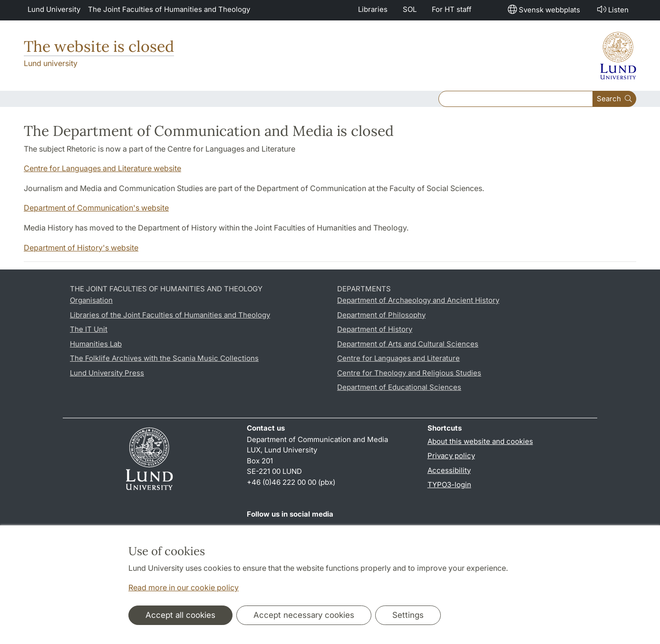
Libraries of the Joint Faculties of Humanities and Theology (170, 315)
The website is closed (99, 46)
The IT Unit (89, 329)
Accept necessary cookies (304, 615)
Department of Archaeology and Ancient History (418, 300)
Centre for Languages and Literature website (102, 168)
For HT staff (452, 9)
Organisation (91, 300)
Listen (612, 9)
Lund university (51, 63)
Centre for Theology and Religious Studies (409, 373)
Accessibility (449, 470)
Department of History (375, 329)
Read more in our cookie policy (184, 587)
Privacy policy (451, 456)
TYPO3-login (449, 485)
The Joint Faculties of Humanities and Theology (169, 9)
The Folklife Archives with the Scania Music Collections (164, 358)
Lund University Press (107, 373)
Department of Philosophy (381, 315)
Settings (408, 615)
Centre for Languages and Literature (398, 358)
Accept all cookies (180, 615)
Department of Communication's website (96, 208)
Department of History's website (81, 248)
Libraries (373, 9)
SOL (410, 9)
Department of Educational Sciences (399, 387)
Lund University (54, 9)
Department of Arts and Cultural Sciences (408, 344)
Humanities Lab (96, 344)
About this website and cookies (480, 441)
